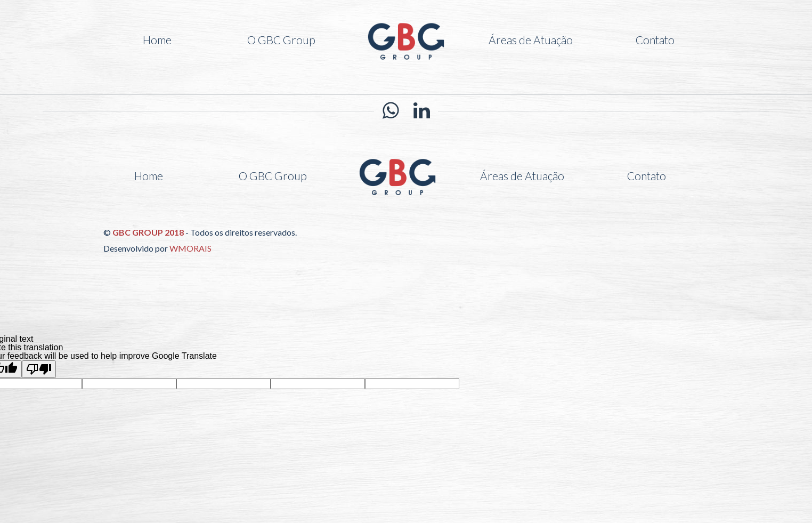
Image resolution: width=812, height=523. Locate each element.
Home (157, 40)
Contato (655, 40)
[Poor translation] (39, 369)
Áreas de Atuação (531, 40)
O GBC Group (281, 40)
